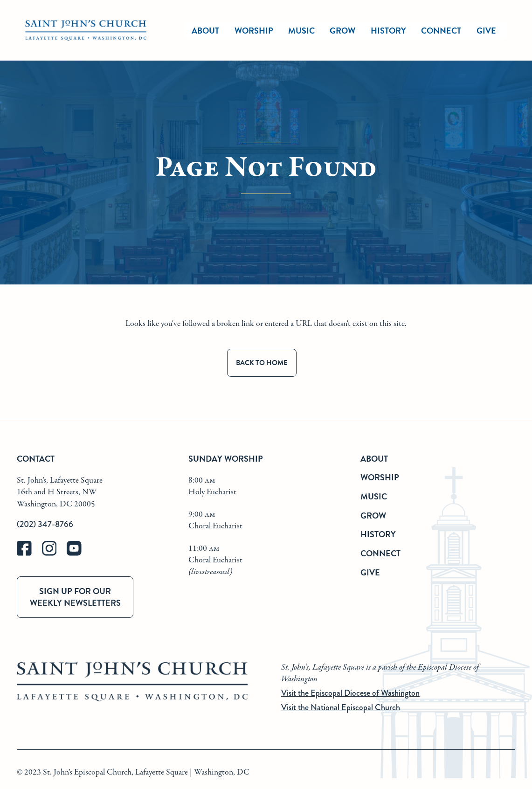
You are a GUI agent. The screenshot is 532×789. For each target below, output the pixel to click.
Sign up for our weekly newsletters (75, 597)
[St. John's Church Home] (86, 31)
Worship (254, 31)
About (374, 459)
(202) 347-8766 (45, 524)
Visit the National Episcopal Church (341, 707)
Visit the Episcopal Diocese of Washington (350, 693)
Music (374, 496)
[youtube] (78, 554)
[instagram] (55, 554)
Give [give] (486, 31)
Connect (380, 553)
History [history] (388, 31)
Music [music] (301, 31)
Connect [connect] (441, 31)
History (378, 534)
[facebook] (29, 554)
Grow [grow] (342, 31)
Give (370, 572)
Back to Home (262, 363)
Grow (373, 516)
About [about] (205, 31)
